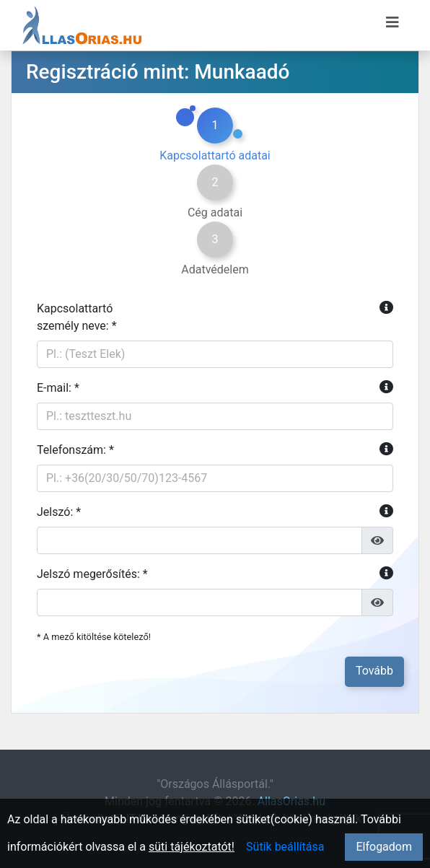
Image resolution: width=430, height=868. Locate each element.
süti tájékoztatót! (192, 847)
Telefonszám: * (215, 450)
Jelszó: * (215, 512)
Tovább (374, 671)
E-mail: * (215, 388)
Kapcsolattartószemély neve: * (215, 316)
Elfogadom (384, 847)
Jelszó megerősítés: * (215, 574)
